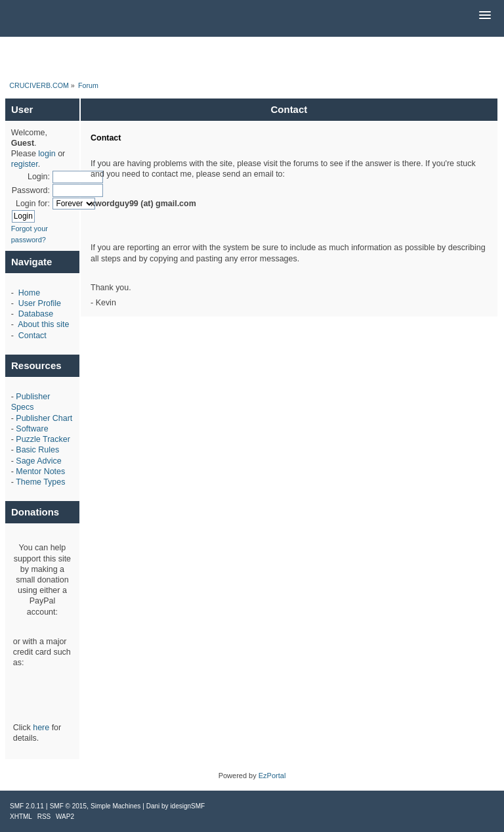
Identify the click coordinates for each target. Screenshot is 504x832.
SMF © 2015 (68, 806)
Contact (32, 336)
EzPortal (272, 776)
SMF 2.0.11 (27, 806)
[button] (485, 16)
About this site (43, 324)
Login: (39, 177)
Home (29, 293)
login (47, 154)
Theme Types (40, 482)
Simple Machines (115, 806)
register (25, 164)
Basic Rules (37, 450)
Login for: (33, 204)
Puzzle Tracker (43, 439)
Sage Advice (38, 461)
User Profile (40, 303)
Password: (31, 190)
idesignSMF (187, 806)
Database (36, 314)
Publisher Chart (44, 418)
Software (32, 429)
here (41, 728)
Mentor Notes (40, 471)
